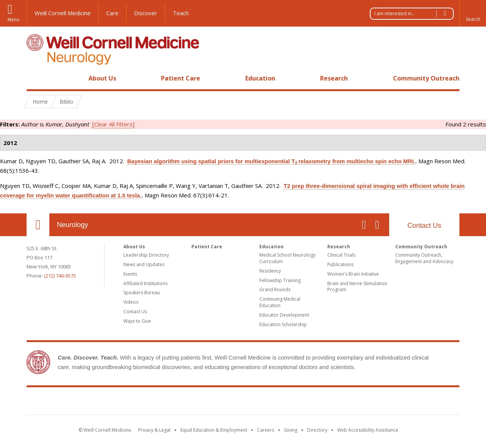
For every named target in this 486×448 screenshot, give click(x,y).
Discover (146, 13)
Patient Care (181, 78)
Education (260, 78)
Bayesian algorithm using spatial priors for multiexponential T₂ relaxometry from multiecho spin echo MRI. (271, 161)
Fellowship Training (280, 280)
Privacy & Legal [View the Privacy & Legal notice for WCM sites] (154, 430)
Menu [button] (13, 20)
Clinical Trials (341, 255)
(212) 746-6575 (60, 276)
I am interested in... (414, 14)
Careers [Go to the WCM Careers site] (266, 430)
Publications (340, 264)
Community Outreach (426, 78)
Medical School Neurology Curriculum (287, 258)
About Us (102, 78)
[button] (473, 13)
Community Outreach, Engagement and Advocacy (424, 258)
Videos (131, 302)
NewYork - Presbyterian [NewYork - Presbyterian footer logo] (307, 402)
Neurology (73, 225)
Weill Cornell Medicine (63, 13)
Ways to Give (137, 321)
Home (35, 78)
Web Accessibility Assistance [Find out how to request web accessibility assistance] (368, 430)
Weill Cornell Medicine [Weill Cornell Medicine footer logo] (188, 402)
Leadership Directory (146, 255)
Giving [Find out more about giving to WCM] (291, 430)
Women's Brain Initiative (353, 274)
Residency (270, 271)
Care (112, 13)
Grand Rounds (275, 289)
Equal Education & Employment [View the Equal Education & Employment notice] (214, 430)
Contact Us (424, 226)
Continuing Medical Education (280, 302)
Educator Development (284, 315)
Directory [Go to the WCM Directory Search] (317, 430)
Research (334, 78)
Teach (181, 13)
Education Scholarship (283, 324)
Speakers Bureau (142, 293)
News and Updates (144, 264)
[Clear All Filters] (113, 124)
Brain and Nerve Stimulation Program (357, 287)
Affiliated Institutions (145, 283)
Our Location (38, 225)
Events (130, 274)
